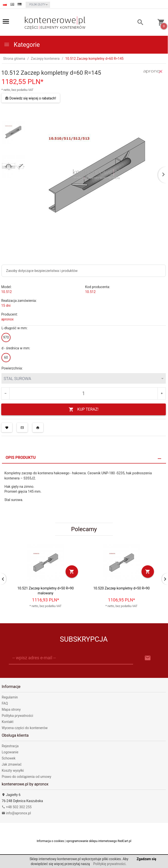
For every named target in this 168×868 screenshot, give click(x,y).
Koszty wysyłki (13, 770)
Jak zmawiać (12, 764)
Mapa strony (11, 709)
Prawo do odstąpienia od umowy (26, 777)
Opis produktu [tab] (21, 458)
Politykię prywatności (109, 864)
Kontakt (8, 722)
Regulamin (10, 697)
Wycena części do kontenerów (25, 728)
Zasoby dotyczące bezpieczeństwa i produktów (42, 271)
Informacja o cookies (50, 841)
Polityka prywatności (17, 716)
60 (6, 357)
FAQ (5, 703)
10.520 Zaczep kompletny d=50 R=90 (121, 588)
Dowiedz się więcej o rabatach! (31, 98)
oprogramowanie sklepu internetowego (92, 841)
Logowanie (10, 752)
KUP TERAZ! (84, 410)
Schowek (9, 758)
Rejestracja (10, 746)
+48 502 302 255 (17, 807)
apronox (7, 319)
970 (6, 337)
